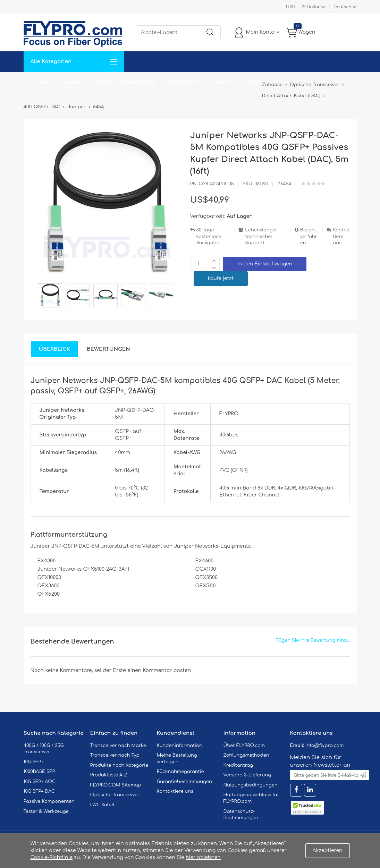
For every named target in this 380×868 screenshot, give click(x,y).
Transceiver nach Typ (115, 755)
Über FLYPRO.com (244, 746)
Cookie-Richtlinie (52, 857)
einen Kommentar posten (159, 670)
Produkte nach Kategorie (119, 765)
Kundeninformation (180, 746)
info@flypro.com (325, 746)
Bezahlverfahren (309, 236)
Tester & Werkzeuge (46, 811)
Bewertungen (108, 349)
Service (101, 82)
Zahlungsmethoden (246, 755)
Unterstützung (138, 82)
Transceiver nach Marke (118, 746)
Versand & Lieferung (247, 775)
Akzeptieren (328, 850)
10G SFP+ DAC (39, 791)
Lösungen (71, 82)
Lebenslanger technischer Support (261, 236)
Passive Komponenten (49, 801)
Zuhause (39, 82)
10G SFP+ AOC (40, 782)
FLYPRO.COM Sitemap (116, 785)
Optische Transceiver (115, 795)
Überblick (54, 349)
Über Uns (226, 82)
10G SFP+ (34, 762)
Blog (252, 82)
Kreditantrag (238, 765)
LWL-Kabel (102, 805)
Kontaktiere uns (341, 236)
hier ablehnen (203, 857)
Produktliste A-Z (109, 775)
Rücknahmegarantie (180, 772)
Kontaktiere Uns (185, 82)
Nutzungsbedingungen (251, 785)
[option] (50, 296)
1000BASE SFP (39, 772)
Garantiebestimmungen (184, 782)
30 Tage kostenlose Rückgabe (209, 236)
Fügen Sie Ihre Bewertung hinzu (313, 640)
